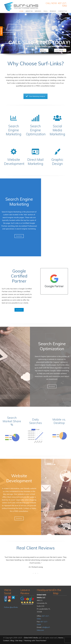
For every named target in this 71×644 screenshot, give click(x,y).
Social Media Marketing (57, 130)
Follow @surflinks (11, 607)
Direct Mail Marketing (35, 162)
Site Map (19, 641)
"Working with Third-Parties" (35, 641)
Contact (6, 641)
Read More (19, 310)
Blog (12, 641)
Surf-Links (21, 6)
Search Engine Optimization (36, 130)
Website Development (14, 162)
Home (61, 638)
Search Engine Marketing (14, 130)
